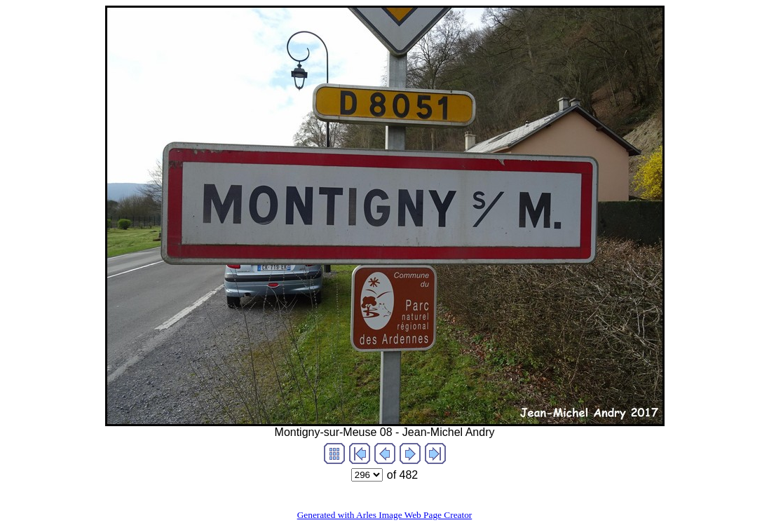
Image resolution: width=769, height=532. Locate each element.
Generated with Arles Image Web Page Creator (385, 515)
